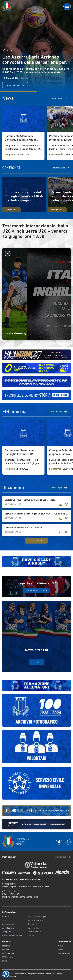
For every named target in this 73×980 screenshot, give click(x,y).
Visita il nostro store (37, 590)
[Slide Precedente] (4, 50)
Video (60, 950)
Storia (5, 920)
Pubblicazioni (64, 953)
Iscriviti (36, 662)
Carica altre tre (36, 541)
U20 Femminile (9, 957)
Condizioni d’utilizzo (22, 974)
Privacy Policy (38, 974)
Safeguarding (33, 928)
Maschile (6, 946)
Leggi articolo (15, 85)
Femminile (7, 950)
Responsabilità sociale (12, 935)
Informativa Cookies (54, 974)
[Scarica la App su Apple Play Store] (59, 842)
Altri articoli (59, 412)
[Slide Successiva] (11, 50)
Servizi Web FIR (35, 932)
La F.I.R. (6, 917)
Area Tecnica (8, 928)
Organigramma (9, 924)
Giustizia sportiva (35, 920)
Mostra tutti (63, 857)
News (5, 961)
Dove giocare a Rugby (37, 917)
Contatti (31, 935)
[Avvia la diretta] (36, 254)
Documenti (32, 924)
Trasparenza (8, 932)
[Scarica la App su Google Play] (68, 842)
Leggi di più (59, 98)
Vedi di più (60, 488)
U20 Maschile (8, 953)
